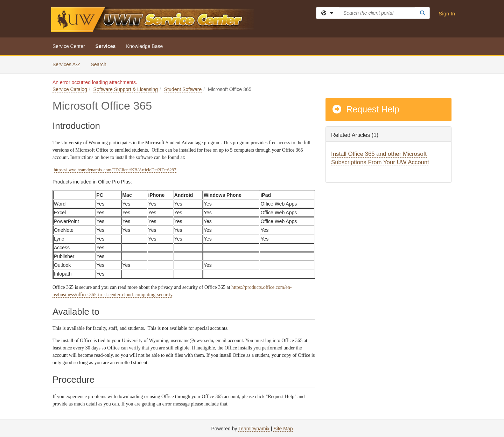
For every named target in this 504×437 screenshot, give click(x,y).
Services (106, 46)
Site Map (283, 429)
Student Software (183, 89)
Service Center (69, 46)
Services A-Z (66, 64)
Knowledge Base (144, 46)
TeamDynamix (254, 429)
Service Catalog (70, 89)
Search (101, 64)
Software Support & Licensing (126, 89)
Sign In (447, 13)
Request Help (365, 109)
